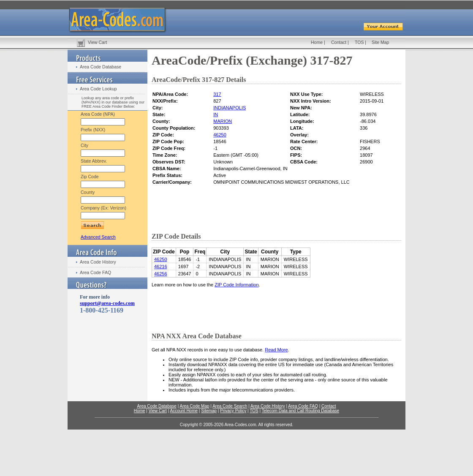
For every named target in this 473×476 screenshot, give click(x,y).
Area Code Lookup (98, 89)
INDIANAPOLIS (230, 108)
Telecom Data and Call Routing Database (300, 411)
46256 (161, 274)
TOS (359, 42)
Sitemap (209, 411)
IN (216, 114)
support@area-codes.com (107, 303)
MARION (223, 121)
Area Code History (98, 262)
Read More (276, 350)
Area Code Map (194, 406)
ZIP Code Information (236, 285)
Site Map (380, 42)
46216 (161, 267)
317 (217, 94)
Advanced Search (98, 237)
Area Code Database (101, 67)
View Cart (97, 42)
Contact (339, 42)
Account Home (184, 411)
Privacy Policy (233, 411)
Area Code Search (230, 406)
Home (317, 42)
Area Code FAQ (95, 272)
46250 (220, 135)
